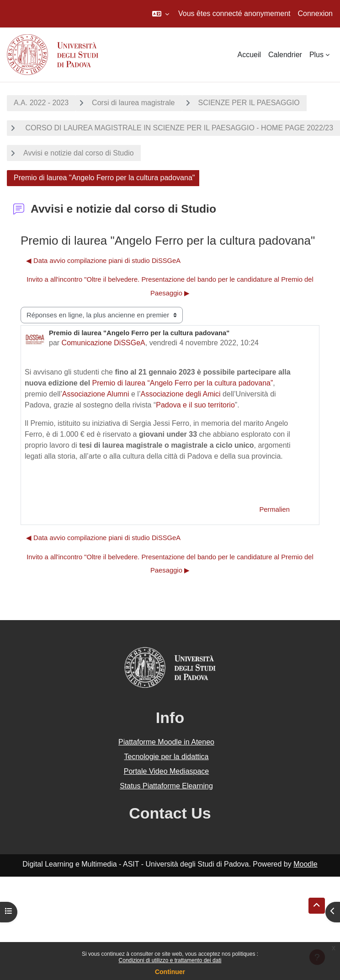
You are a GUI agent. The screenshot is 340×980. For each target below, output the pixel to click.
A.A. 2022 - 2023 (41, 103)
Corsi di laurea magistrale (133, 103)
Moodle (305, 864)
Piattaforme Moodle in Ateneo (166, 742)
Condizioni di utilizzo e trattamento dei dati (170, 960)
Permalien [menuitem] (274, 509)
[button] (161, 14)
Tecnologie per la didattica (166, 757)
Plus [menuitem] (316, 55)
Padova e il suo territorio (195, 405)
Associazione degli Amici (180, 394)
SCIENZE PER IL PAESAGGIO (249, 103)
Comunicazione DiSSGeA (104, 343)
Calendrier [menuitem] (285, 55)
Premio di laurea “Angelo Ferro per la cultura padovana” (183, 383)
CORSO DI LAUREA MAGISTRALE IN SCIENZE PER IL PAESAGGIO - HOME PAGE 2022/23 (178, 128)
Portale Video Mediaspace (167, 771)
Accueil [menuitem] (249, 55)
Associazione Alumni (96, 394)
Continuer (170, 972)
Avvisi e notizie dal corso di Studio (79, 153)
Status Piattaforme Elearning (166, 786)
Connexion (316, 13)
